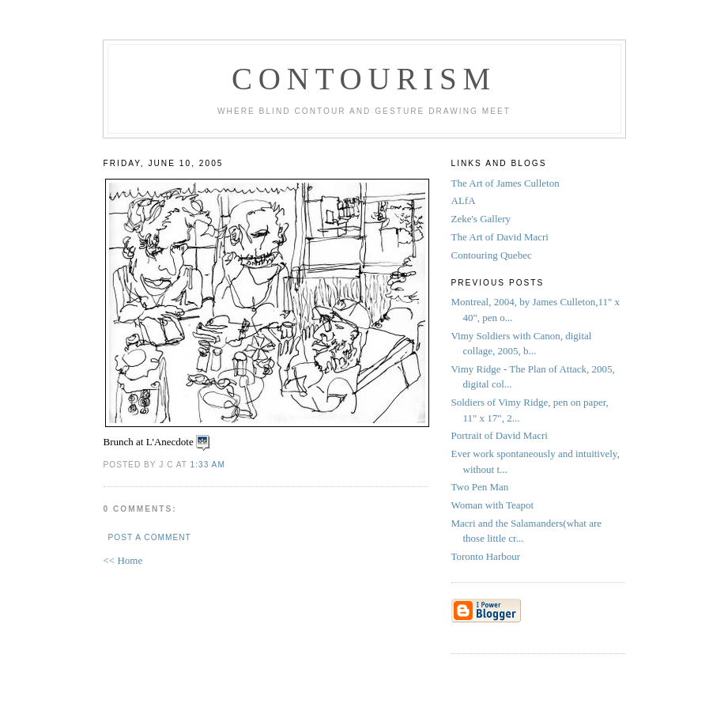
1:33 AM (208, 465)
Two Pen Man (481, 487)
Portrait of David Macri (500, 435)
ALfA (464, 200)
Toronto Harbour (487, 556)
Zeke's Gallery (481, 219)
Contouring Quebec (492, 255)
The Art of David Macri (500, 237)
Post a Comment (150, 537)
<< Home (123, 560)
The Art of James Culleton (505, 183)
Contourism (364, 79)
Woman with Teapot (494, 505)
